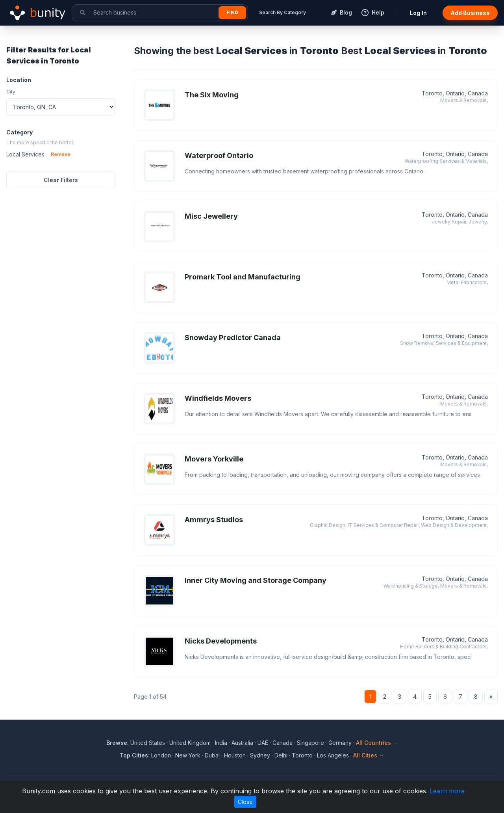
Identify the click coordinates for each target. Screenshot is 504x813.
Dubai (212, 755)
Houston (235, 755)
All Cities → (369, 755)
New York (188, 755)
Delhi (281, 755)
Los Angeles (333, 755)
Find (232, 12)
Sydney (260, 755)
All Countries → (377, 743)
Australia (242, 743)
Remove (61, 154)
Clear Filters (61, 180)
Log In (418, 13)
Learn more (447, 791)
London (161, 755)
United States (148, 743)
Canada (283, 743)
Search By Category (283, 12)
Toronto (302, 755)
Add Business (470, 13)
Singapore (310, 743)
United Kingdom (190, 743)
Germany (340, 743)
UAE (263, 743)
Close (245, 802)
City (11, 92)
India (221, 743)
